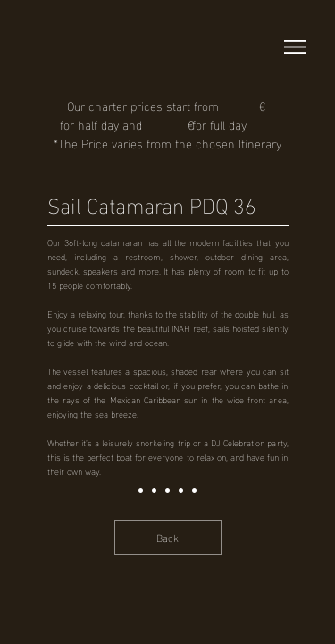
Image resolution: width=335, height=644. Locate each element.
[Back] (168, 537)
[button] (295, 47)
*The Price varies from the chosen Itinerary (167, 143)
